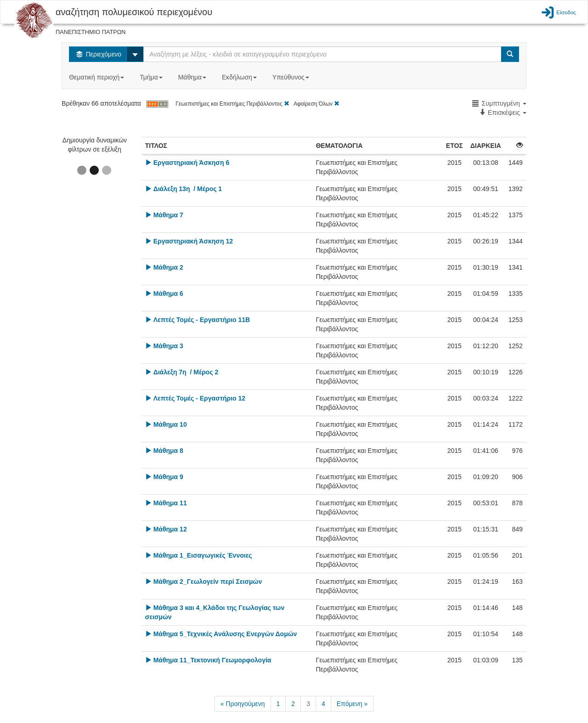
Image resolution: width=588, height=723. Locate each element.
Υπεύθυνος (292, 77)
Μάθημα (193, 77)
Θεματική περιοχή (97, 77)
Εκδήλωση (240, 77)
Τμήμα (152, 77)
